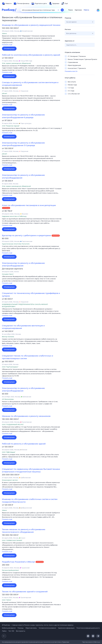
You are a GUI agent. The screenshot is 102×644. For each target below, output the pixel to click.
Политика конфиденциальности (88, 628)
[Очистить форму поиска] (58, 10)
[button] (32, 40)
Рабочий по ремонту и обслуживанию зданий (24, 444)
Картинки (78, 10)
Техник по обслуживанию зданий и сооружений (25, 592)
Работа (86, 10)
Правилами (66, 642)
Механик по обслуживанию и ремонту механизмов (26, 416)
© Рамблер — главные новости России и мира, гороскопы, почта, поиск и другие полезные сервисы (38, 625)
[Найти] (62, 10)
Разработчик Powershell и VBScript (18, 562)
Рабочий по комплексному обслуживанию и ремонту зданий (31, 55)
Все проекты (21, 631)
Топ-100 (11, 631)
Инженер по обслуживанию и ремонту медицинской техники (31, 25)
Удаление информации (66, 628)
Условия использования (47, 628)
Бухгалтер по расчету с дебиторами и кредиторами (26, 236)
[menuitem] (7, 3)
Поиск (71, 10)
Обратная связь (31, 628)
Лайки (4, 631)
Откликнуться (9, 49)
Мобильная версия (9, 628)
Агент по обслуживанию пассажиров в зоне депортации (29, 205)
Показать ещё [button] (7, 45)
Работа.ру (97, 642)
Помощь (21, 628)
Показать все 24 (71, 71)
